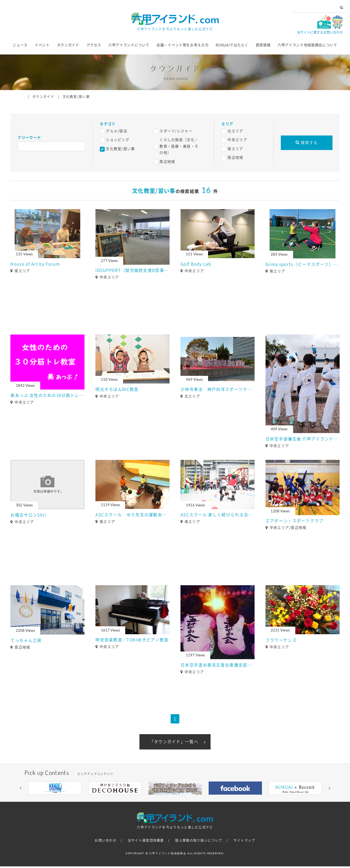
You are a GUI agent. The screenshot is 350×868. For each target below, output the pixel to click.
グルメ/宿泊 (116, 131)
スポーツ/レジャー (176, 131)
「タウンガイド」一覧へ (174, 742)
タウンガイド (68, 45)
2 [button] (150, 800)
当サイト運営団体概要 (146, 842)
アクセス (94, 45)
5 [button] (175, 800)
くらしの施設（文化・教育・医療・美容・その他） (179, 146)
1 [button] (142, 800)
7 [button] (191, 800)
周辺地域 (167, 162)
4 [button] (167, 800)
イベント (42, 45)
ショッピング (118, 140)
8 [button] (200, 800)
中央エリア (237, 140)
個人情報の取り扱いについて (199, 842)
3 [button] (159, 800)
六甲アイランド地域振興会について (307, 45)
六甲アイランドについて (129, 45)
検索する (307, 143)
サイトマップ (244, 842)
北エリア (235, 131)
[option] (55, 789)
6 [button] (183, 800)
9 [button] (208, 800)
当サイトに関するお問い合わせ (320, 32)
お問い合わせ (106, 842)
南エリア (235, 149)
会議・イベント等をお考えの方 (183, 45)
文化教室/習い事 (120, 149)
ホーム (22, 96)
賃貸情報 (263, 45)
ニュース (20, 45)
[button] (21, 789)
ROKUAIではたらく (232, 45)
